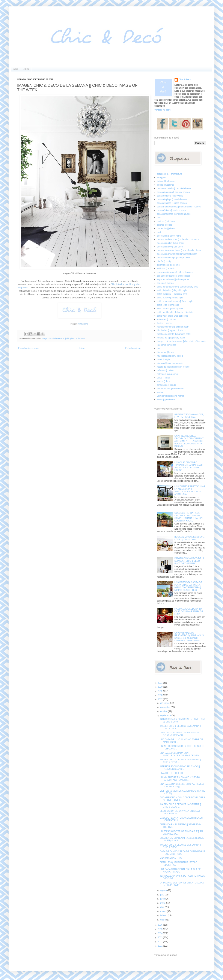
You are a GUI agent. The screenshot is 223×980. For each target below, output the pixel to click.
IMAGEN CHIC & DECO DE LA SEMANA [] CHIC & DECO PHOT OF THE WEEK (189, 561)
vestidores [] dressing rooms (171, 396)
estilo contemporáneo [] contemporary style (178, 287)
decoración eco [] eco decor (170, 247)
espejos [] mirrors (165, 283)
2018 (160, 695)
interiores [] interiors (167, 345)
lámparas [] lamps (166, 352)
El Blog (26, 69)
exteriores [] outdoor (167, 319)
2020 (160, 687)
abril (163, 907)
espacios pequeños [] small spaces (174, 276)
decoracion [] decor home (169, 236)
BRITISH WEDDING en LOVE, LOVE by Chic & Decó (189, 416)
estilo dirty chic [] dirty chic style (172, 290)
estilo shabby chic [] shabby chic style (175, 312)
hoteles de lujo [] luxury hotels (171, 338)
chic (159, 218)
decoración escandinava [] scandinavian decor (179, 250)
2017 (160, 699)
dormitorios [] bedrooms (168, 265)
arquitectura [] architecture (170, 174)
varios (160, 392)
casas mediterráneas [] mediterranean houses (179, 207)
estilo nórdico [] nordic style (170, 298)
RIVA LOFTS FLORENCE (172, 773)
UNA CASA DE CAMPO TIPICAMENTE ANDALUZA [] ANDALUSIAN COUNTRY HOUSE (189, 466)
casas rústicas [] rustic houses (171, 210)
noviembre (165, 707)
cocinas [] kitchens (166, 221)
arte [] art (161, 178)
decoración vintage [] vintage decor (174, 258)
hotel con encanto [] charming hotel (174, 334)
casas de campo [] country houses (173, 192)
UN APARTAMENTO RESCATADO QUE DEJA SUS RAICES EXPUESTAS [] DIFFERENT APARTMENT (189, 637)
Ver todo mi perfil (162, 110)
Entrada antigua (133, 348)
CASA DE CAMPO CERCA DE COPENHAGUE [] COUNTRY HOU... (182, 853)
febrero (164, 915)
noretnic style (163, 360)
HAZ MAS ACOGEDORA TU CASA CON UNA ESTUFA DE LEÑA (189, 611)
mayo (163, 903)
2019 (160, 691)
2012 (160, 942)
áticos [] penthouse (166, 400)
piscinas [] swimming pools (170, 363)
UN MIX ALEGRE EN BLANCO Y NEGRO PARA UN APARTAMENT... (180, 779)
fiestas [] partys (164, 323)
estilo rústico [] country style (170, 309)
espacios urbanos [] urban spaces (173, 279)
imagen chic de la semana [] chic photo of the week (64, 338)
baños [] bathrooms (166, 181)
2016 (160, 925)
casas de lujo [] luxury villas (170, 196)
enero (163, 920)
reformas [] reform (166, 370)
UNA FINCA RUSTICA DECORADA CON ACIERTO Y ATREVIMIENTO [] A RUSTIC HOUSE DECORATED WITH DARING (189, 441)
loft (159, 349)
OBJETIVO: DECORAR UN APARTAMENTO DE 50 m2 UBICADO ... (181, 734)
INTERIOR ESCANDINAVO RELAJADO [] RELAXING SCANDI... (180, 768)
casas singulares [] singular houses (174, 214)
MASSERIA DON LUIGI (171, 858)
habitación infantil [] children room (173, 327)
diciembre (165, 703)
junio (163, 899)
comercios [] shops (166, 229)
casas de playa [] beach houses (172, 199)
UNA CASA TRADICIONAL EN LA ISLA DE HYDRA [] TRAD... (180, 871)
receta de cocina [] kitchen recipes (173, 367)
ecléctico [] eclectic (166, 269)
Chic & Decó (185, 80)
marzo (163, 911)
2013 (160, 938)
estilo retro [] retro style (168, 305)
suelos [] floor (163, 381)
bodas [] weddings (166, 185)
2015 (160, 929)
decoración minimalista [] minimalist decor (177, 254)
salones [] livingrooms (167, 374)
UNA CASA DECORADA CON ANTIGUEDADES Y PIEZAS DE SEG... (180, 754)
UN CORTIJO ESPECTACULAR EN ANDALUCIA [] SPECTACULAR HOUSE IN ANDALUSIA (190, 490)
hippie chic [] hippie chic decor (171, 330)
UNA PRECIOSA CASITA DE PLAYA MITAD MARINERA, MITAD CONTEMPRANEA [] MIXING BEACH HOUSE (188, 586)
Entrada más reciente (28, 348)
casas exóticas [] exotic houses (172, 203)
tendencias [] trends (166, 385)
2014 (160, 933)
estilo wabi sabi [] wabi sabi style (173, 316)
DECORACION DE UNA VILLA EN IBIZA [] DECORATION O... (180, 812)
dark (159, 232)
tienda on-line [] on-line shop (171, 389)
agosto (164, 890)
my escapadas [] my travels (170, 356)
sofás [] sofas (163, 378)
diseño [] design (165, 261)
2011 (160, 946)
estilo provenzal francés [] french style (175, 301)
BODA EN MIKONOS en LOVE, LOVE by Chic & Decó (190, 538)
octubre (164, 711)
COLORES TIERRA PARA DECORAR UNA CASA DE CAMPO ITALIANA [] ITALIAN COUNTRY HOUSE (189, 517)
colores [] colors (165, 225)
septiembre (166, 716)
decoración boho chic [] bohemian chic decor (178, 239)
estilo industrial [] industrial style (172, 294)
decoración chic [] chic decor (171, 243)
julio (162, 895)
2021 (160, 683)
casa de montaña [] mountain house (174, 188)
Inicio (15, 69)
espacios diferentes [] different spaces (175, 272)
